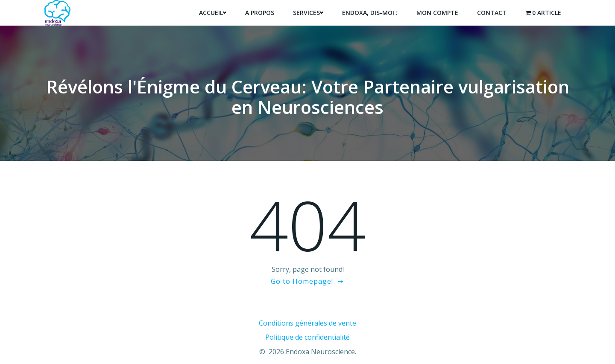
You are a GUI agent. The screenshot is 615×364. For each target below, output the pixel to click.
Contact (492, 13)
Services (308, 13)
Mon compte (437, 13)
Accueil (213, 13)
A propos (260, 13)
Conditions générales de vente (307, 323)
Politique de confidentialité (307, 337)
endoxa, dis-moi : (370, 13)
